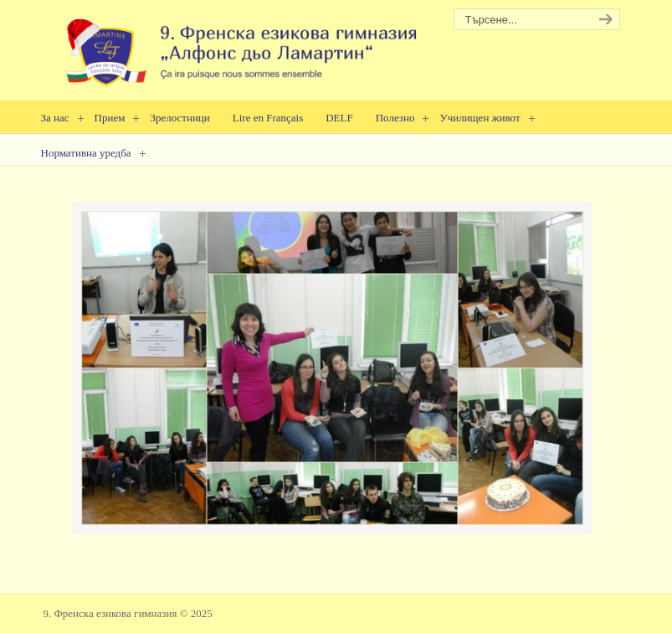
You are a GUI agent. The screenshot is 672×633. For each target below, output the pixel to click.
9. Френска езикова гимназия (236, 46)
